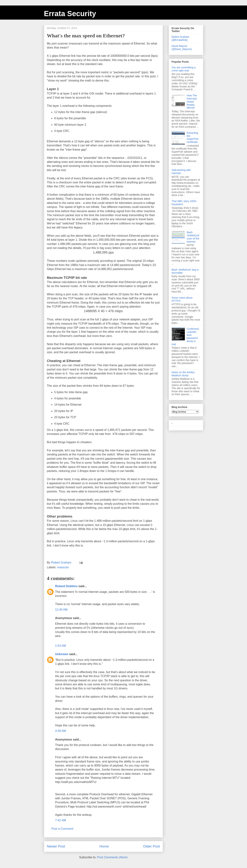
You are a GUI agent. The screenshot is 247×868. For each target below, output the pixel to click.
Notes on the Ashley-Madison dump (183, 374)
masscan (63, 567)
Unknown (62, 654)
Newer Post (56, 846)
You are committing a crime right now (184, 69)
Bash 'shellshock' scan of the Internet (193, 237)
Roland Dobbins (66, 586)
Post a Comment (62, 829)
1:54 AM (61, 646)
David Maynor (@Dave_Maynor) (182, 48)
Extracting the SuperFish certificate (193, 137)
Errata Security (70, 14)
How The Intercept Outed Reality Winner (192, 102)
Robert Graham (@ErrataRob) (180, 38)
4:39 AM (61, 731)
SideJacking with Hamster (181, 172)
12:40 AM (61, 610)
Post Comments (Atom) (112, 857)
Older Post (152, 846)
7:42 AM (61, 820)
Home (104, 846)
